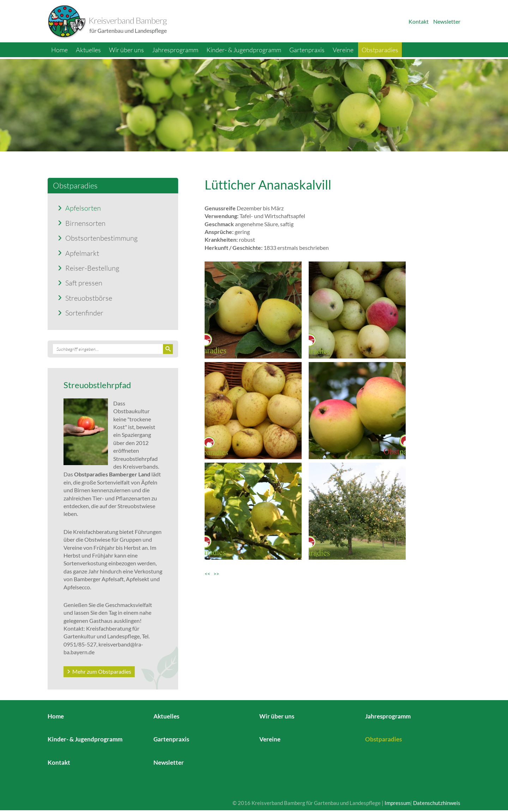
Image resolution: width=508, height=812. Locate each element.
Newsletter (447, 21)
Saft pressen (84, 283)
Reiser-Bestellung (92, 268)
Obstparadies (380, 50)
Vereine (343, 50)
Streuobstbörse (89, 298)
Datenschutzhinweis (437, 803)
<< (209, 574)
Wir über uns (126, 50)
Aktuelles (88, 50)
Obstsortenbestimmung (101, 238)
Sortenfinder (84, 313)
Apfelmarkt (82, 253)
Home (59, 50)
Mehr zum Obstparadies (102, 671)
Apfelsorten (83, 208)
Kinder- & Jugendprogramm (244, 50)
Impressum (397, 803)
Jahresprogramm (175, 50)
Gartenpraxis (307, 50)
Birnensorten (85, 223)
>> (216, 574)
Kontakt (419, 21)
